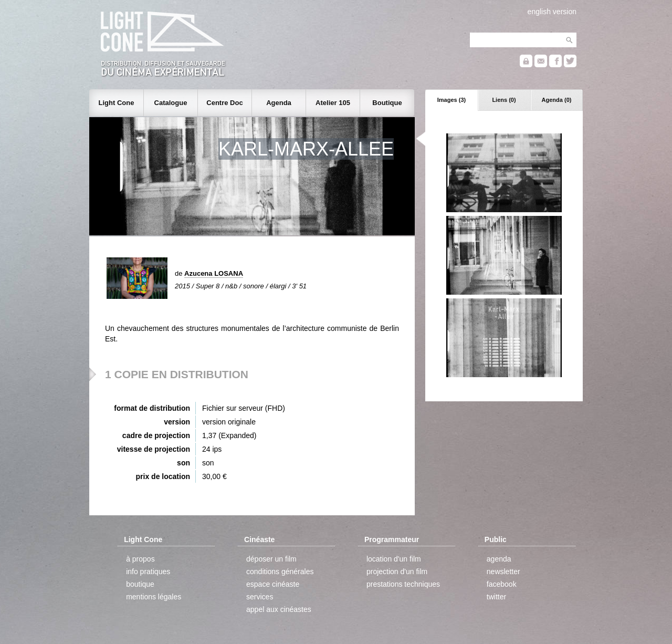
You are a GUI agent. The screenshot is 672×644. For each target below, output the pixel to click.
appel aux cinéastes (279, 609)
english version (552, 12)
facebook (502, 584)
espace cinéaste (273, 584)
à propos (140, 559)
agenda (499, 559)
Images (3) (451, 100)
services (260, 597)
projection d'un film (397, 572)
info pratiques (148, 572)
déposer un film (271, 559)
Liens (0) (504, 100)
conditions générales (280, 572)
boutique (140, 584)
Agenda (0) (557, 100)
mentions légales (154, 597)
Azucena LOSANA (214, 273)
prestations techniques (403, 584)
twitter (496, 597)
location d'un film (394, 559)
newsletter (503, 572)
